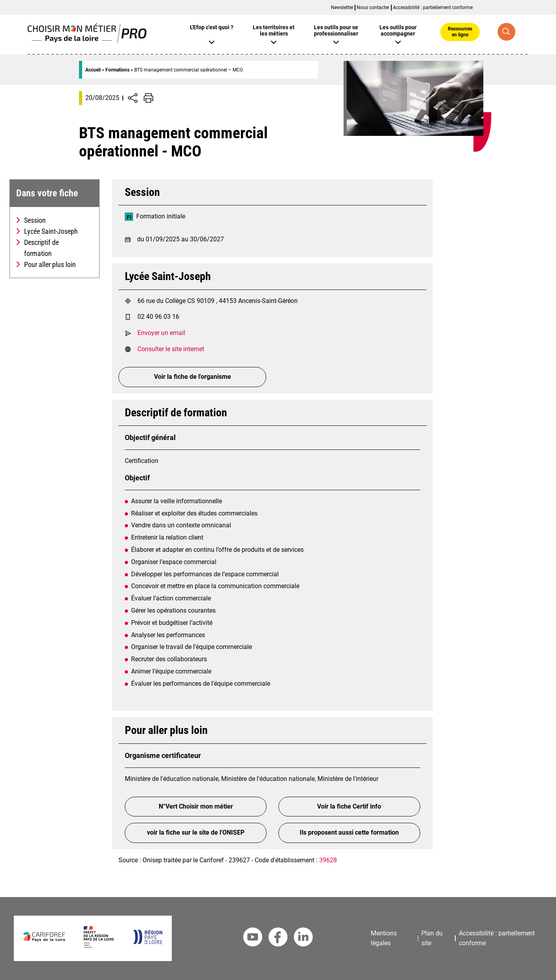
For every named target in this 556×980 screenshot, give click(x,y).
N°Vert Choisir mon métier (196, 806)
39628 (328, 860)
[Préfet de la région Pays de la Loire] (99, 946)
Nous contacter (373, 8)
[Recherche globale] (506, 32)
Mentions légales (384, 938)
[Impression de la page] (148, 98)
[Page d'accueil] (87, 41)
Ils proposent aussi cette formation (349, 832)
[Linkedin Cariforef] (303, 939)
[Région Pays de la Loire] (147, 942)
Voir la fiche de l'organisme (193, 377)
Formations (117, 70)
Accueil (93, 70)
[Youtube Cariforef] (253, 939)
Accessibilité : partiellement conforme (433, 8)
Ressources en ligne (460, 32)
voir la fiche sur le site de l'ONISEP (196, 832)
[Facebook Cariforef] (278, 939)
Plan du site (432, 938)
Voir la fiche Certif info (349, 806)
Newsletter (342, 8)
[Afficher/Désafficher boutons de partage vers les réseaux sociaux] (133, 98)
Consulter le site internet (171, 349)
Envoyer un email (161, 333)
